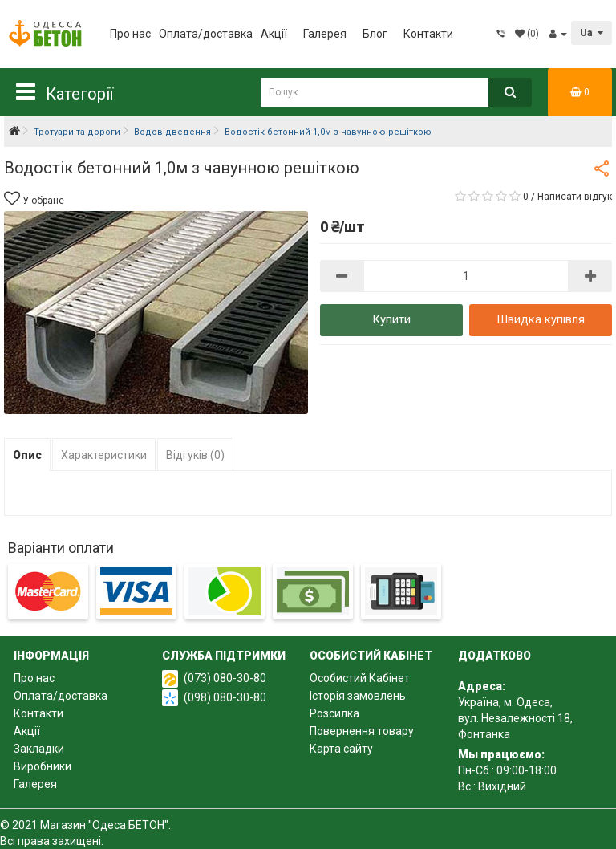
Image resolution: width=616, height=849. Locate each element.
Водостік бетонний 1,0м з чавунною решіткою (328, 132)
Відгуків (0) (195, 455)
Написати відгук (575, 197)
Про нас (130, 34)
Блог (375, 34)
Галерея (325, 34)
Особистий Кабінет (360, 678)
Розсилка (334, 713)
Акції (274, 34)
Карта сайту (341, 749)
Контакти (428, 34)
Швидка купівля (541, 319)
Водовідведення (172, 132)
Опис (27, 455)
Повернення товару (362, 731)
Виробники (43, 766)
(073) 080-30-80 (225, 678)
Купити (391, 319)
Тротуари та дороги (77, 132)
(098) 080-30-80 (225, 697)
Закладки (39, 749)
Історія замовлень (358, 696)
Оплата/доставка (206, 34)
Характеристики (104, 455)
